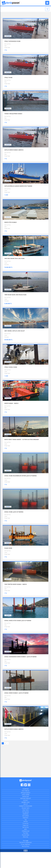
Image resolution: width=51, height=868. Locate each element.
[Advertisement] (25, 778)
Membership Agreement (25, 858)
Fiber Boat (26, 849)
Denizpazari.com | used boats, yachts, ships (11, 3)
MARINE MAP (26, 812)
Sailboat (25, 837)
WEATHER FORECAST (26, 814)
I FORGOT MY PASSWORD (25, 822)
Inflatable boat (26, 847)
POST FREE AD (26, 807)
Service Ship (26, 843)
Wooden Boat (25, 851)
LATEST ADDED (25, 811)
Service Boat (25, 832)
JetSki (26, 845)
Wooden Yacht (25, 824)
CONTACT (26, 816)
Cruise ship (25, 839)
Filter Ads (43, 9)
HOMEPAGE (26, 805)
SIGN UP (26, 820)
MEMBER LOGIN (25, 818)
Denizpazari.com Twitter (26, 801)
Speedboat (26, 830)
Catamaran (26, 834)
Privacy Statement (25, 860)
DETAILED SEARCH (26, 809)
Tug (25, 836)
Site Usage (26, 857)
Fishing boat (26, 828)
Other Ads (25, 853)
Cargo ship (25, 841)
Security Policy (25, 862)
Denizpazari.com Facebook (22, 801)
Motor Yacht (26, 826)
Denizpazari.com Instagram (29, 801)
